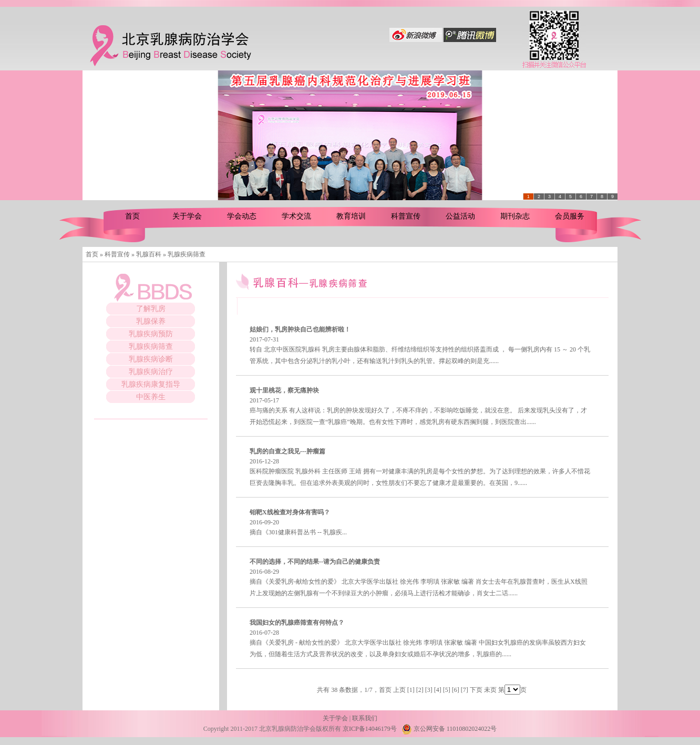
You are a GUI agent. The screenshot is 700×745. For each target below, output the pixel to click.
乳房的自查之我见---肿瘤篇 (287, 451)
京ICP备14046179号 (370, 729)
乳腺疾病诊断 (151, 359)
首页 (132, 216)
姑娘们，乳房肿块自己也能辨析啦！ (300, 329)
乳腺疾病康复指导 (151, 384)
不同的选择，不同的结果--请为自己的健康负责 (315, 562)
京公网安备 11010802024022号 (449, 729)
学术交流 (296, 216)
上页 (399, 690)
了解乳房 (151, 309)
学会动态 (242, 216)
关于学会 (187, 216)
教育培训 (351, 216)
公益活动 (460, 216)
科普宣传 (406, 216)
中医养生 (151, 397)
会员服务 (570, 216)
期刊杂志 (515, 216)
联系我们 (365, 718)
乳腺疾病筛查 (151, 346)
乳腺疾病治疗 (151, 372)
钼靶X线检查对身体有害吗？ (290, 512)
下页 (476, 690)
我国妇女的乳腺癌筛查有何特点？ (297, 623)
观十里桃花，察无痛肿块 (284, 390)
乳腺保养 (151, 321)
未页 (490, 690)
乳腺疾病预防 (151, 334)
